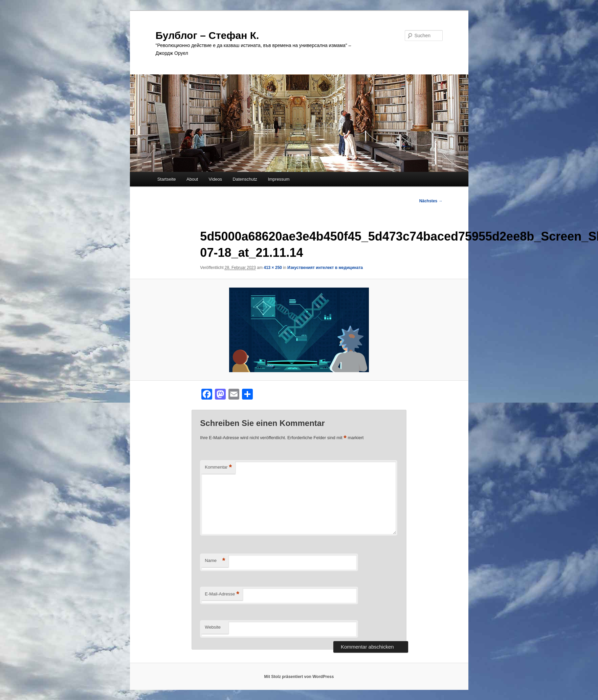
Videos (216, 179)
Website (213, 627)
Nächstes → (431, 201)
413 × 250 (273, 268)
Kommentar (218, 467)
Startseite (167, 179)
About (192, 179)
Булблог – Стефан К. (207, 35)
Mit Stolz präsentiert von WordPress (299, 677)
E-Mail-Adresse (222, 594)
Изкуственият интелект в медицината (325, 268)
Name (215, 561)
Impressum (279, 179)
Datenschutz (245, 179)
